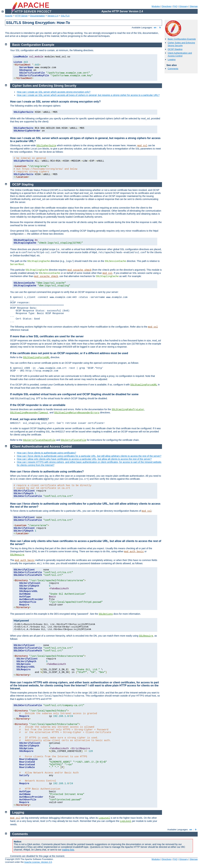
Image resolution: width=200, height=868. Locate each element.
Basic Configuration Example (182, 39)
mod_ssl (142, 146)
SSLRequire (17, 555)
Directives (166, 6)
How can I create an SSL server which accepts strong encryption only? (54, 92)
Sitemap (194, 6)
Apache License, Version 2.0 (38, 862)
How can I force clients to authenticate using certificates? (47, 453)
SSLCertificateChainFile (39, 440)
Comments (173, 69)
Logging (172, 59)
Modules (156, 6)
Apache (9, 16)
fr (160, 28)
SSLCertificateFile (73, 440)
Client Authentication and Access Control (180, 54)
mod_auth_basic (134, 552)
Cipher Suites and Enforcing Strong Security (181, 44)
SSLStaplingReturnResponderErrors (77, 413)
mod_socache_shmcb (79, 270)
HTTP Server (21, 16)
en (155, 28)
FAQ (175, 6)
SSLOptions (106, 614)
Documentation (37, 16)
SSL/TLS (65, 16)
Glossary (183, 6)
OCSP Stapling (175, 49)
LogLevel (104, 818)
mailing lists (68, 850)
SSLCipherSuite (46, 146)
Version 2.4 (53, 16)
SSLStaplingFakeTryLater (128, 410)
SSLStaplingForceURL (37, 358)
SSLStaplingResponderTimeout (29, 413)
